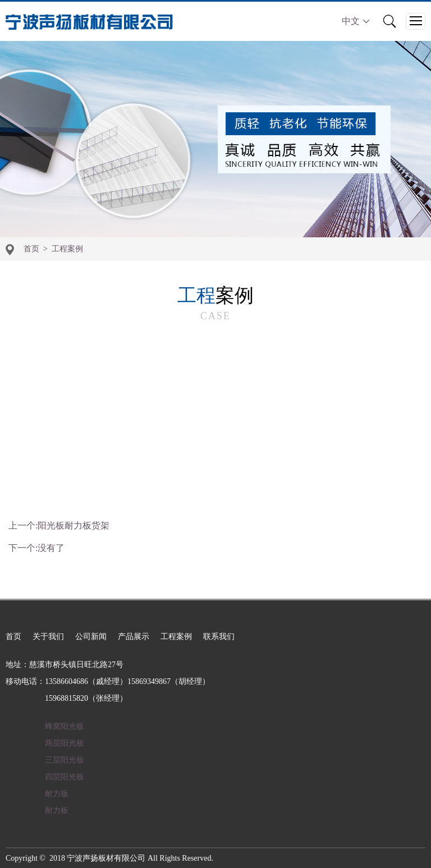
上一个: (59, 525)
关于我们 (48, 637)
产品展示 (134, 637)
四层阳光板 (65, 777)
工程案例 (67, 249)
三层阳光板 (65, 760)
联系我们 (219, 637)
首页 (31, 249)
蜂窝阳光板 (65, 726)
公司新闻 (91, 637)
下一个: (36, 548)
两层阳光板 (65, 743)
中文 (356, 21)
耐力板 (57, 794)
